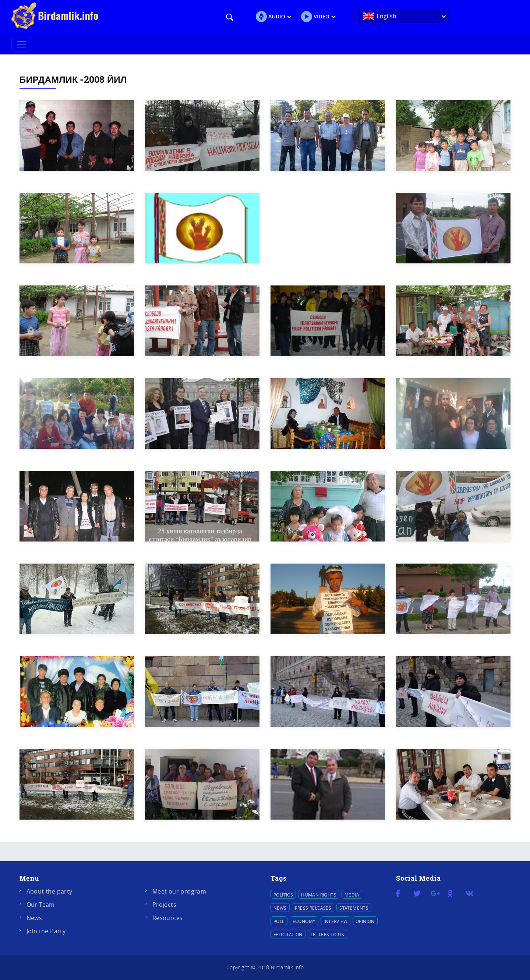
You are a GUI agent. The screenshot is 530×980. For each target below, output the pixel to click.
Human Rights (319, 895)
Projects (164, 905)
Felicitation (288, 934)
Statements (354, 908)
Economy (304, 921)
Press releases (313, 908)
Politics (283, 895)
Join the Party (46, 931)
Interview (335, 921)
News (34, 918)
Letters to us (327, 934)
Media (352, 895)
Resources (168, 918)
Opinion (365, 921)
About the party (50, 891)
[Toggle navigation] (22, 44)
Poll (279, 921)
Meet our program (179, 891)
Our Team (41, 905)
